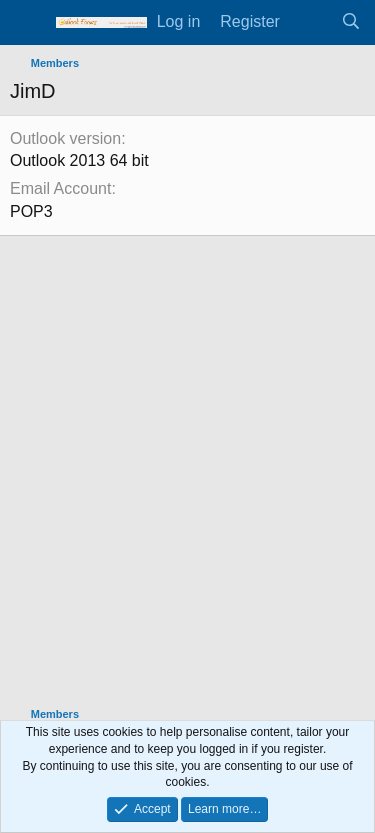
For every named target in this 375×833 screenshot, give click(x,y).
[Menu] (27, 23)
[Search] (350, 22)
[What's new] (310, 22)
